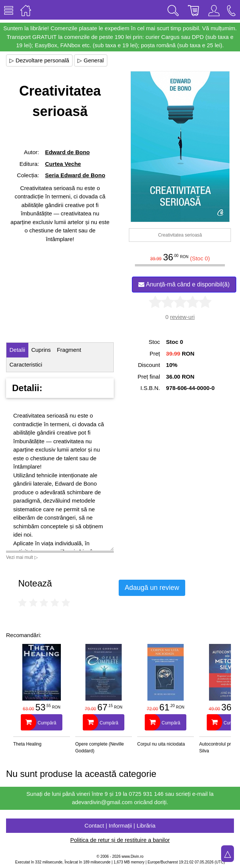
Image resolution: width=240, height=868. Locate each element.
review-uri (182, 317)
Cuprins (41, 350)
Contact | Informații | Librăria (120, 825)
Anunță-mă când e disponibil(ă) (184, 284)
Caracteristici (26, 364)
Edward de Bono (67, 152)
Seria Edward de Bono (75, 175)
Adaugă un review (152, 588)
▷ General (91, 60)
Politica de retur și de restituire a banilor (120, 840)
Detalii (17, 350)
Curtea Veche (63, 164)
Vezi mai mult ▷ (22, 557)
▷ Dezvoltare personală (39, 60)
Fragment (69, 350)
